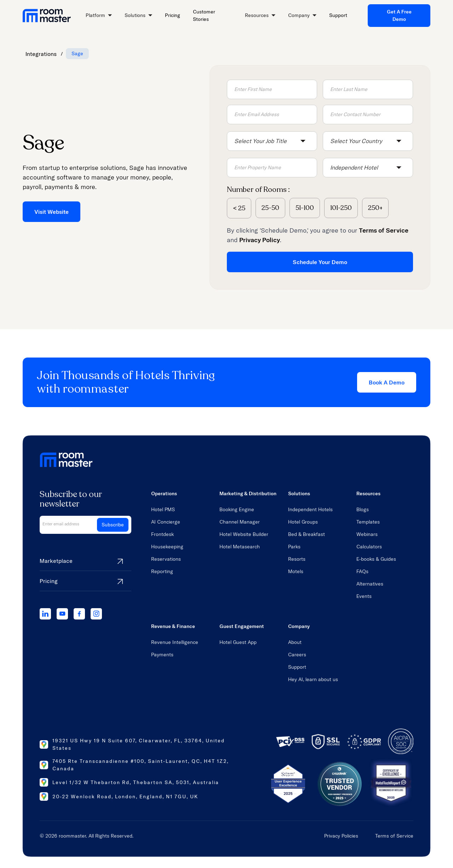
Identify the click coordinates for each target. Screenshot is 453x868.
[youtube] (62, 614)
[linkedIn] (45, 614)
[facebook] (79, 614)
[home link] (47, 16)
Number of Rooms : (258, 190)
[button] (99, 16)
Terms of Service (394, 836)
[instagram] (96, 614)
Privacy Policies (341, 836)
